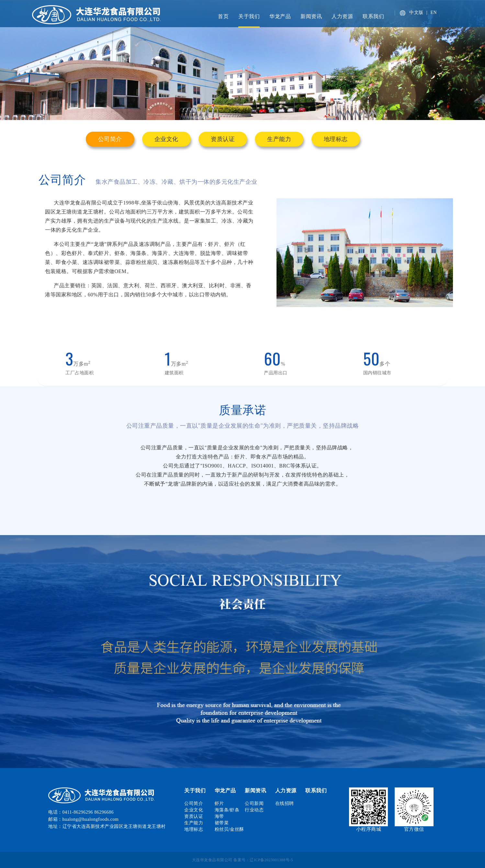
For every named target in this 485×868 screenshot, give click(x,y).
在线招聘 (285, 803)
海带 (219, 816)
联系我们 (373, 16)
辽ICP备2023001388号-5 (271, 860)
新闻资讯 (311, 16)
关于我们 (249, 16)
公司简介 (110, 139)
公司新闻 (254, 803)
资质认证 (223, 139)
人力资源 (342, 16)
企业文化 (166, 139)
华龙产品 (280, 16)
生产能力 (279, 139)
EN (434, 12)
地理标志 (336, 139)
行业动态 (254, 810)
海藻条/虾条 (227, 810)
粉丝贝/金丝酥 (229, 829)
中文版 (416, 12)
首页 (223, 16)
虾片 (219, 803)
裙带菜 (222, 823)
